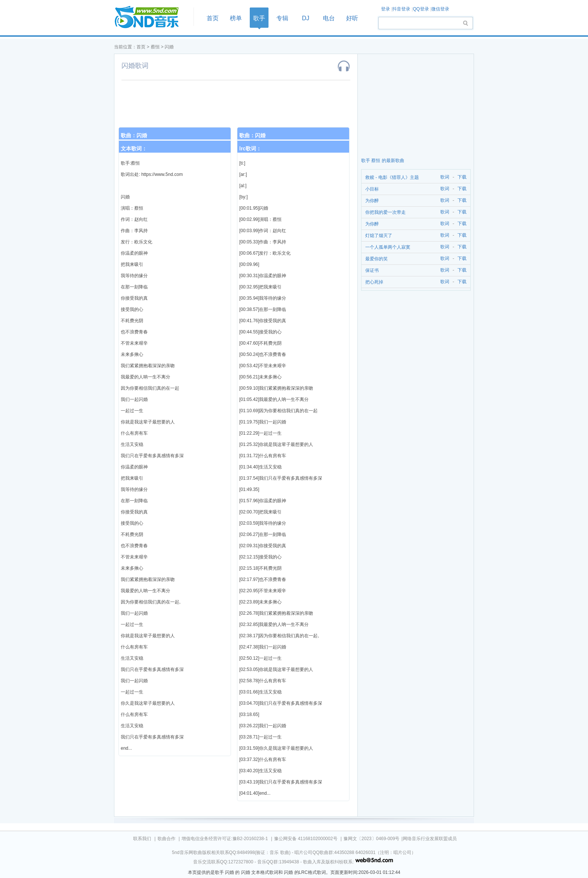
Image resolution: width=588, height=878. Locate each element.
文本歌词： (134, 149)
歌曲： (134, 135)
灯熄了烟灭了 (379, 236)
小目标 (372, 189)
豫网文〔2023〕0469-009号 (371, 839)
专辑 (282, 18)
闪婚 (169, 47)
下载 (462, 177)
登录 (385, 9)
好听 (352, 18)
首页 (151, 17)
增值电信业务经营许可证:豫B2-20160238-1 (225, 839)
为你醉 (372, 201)
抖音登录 (401, 9)
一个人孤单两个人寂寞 (388, 247)
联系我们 (142, 839)
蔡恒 (155, 47)
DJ (306, 18)
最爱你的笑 (376, 259)
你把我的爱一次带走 (385, 212)
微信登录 (440, 9)
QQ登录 (421, 9)
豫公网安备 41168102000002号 (306, 839)
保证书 (372, 270)
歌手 (259, 18)
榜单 (236, 18)
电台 (329, 18)
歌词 (443, 177)
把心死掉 (374, 282)
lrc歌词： (250, 149)
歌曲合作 (166, 839)
